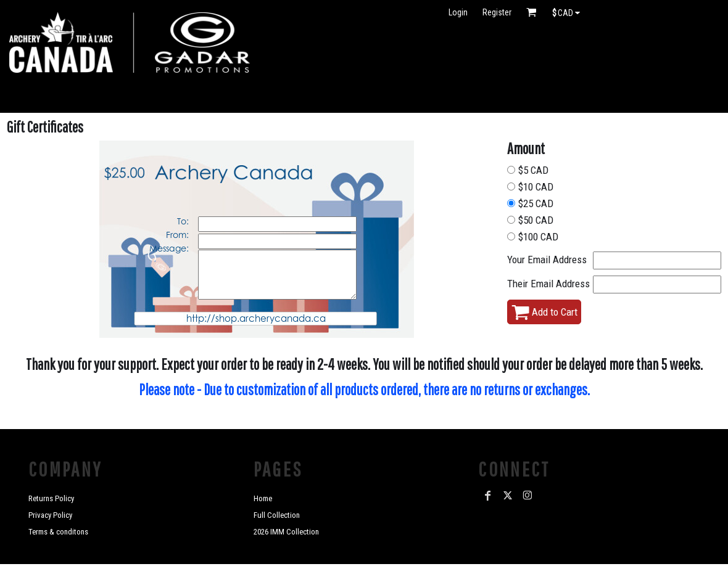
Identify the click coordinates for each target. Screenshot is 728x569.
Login (458, 12)
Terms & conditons (58, 532)
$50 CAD (536, 220)
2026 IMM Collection (286, 532)
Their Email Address (548, 284)
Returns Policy (51, 498)
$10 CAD (536, 187)
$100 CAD (538, 237)
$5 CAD (533, 170)
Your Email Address (547, 260)
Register (497, 12)
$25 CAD (536, 203)
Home (263, 498)
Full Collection (277, 515)
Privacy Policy (50, 515)
